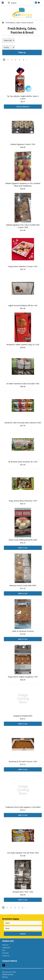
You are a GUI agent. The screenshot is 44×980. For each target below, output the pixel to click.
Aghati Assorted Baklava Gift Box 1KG (23, 305)
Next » (27, 60)
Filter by (22, 53)
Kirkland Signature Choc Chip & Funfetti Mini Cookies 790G (23, 226)
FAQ (4, 950)
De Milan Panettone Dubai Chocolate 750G (23, 384)
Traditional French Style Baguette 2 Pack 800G (23, 807)
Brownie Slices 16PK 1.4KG (23, 892)
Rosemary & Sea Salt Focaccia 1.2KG (23, 761)
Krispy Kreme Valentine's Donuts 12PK (23, 266)
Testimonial (6, 948)
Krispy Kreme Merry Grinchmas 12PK (23, 501)
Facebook (4, 965)
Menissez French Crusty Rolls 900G (23, 585)
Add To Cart (23, 548)
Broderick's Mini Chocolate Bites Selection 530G (23, 423)
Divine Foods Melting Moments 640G (23, 540)
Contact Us (6, 956)
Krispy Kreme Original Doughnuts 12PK (23, 677)
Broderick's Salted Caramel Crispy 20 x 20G (23, 345)
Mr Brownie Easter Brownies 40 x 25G (23, 462)
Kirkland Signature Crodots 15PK (23, 144)
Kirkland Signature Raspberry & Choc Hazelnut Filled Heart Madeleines (23, 185)
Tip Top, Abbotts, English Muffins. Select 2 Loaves (23, 97)
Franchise (5, 953)
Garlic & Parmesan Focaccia (23, 631)
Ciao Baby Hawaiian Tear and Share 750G (23, 853)
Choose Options (23, 107)
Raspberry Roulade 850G (23, 716)
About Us (5, 945)
